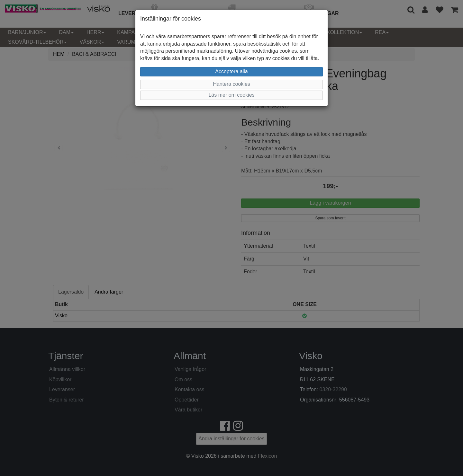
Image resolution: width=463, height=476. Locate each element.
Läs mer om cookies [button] (231, 95)
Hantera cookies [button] (232, 84)
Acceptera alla (231, 71)
